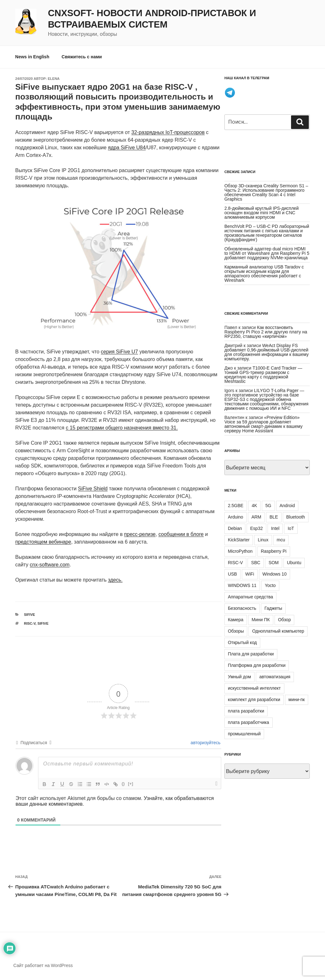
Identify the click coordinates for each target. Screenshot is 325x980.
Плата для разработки (251, 654)
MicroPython (240, 551)
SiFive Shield (93, 489)
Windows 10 (275, 574)
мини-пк (297, 700)
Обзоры (236, 631)
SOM (274, 563)
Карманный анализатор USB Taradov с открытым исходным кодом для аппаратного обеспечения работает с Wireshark (264, 274)
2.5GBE (236, 506)
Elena (54, 79)
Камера (236, 620)
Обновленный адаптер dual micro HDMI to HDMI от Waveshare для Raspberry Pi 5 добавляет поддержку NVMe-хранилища (267, 253)
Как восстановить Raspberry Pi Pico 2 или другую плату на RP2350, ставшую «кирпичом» (266, 332)
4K (254, 506)
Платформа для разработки (257, 665)
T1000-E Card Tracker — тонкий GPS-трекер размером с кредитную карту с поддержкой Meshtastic (263, 375)
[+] (130, 784)
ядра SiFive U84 (127, 148)
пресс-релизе (140, 534)
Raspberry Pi (274, 551)
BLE (274, 517)
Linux (263, 540)
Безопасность (242, 608)
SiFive (30, 615)
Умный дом (239, 677)
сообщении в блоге (181, 534)
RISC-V (30, 623)
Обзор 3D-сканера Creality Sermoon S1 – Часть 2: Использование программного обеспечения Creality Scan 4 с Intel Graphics (266, 192)
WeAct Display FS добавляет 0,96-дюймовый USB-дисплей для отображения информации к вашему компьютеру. (267, 352)
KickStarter (239, 540)
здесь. (115, 580)
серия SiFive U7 (119, 352)
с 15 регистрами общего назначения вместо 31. (122, 428)
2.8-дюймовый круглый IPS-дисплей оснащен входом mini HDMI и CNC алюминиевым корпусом (262, 213)
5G (268, 506)
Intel (275, 528)
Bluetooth (296, 517)
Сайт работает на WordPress (43, 965)
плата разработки (246, 711)
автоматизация (275, 677)
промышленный (244, 734)
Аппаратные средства (250, 597)
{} (123, 784)
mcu (281, 540)
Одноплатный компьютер (278, 631)
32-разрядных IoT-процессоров (168, 132)
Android (287, 506)
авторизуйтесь (205, 743)
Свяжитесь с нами (82, 57)
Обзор (284, 620)
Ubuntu (294, 563)
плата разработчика (249, 722)
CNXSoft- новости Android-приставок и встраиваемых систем (152, 19)
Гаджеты (273, 608)
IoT (291, 528)
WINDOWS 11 (242, 585)
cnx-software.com (50, 565)
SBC (256, 563)
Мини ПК (261, 620)
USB (232, 574)
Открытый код (242, 642)
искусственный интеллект (254, 688)
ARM (256, 517)
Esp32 (256, 528)
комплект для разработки (254, 700)
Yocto (270, 585)
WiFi (250, 574)
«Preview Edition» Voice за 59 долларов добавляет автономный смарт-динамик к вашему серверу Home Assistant (263, 424)
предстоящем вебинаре (43, 542)
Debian (235, 528)
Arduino (235, 517)
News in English (32, 57)
